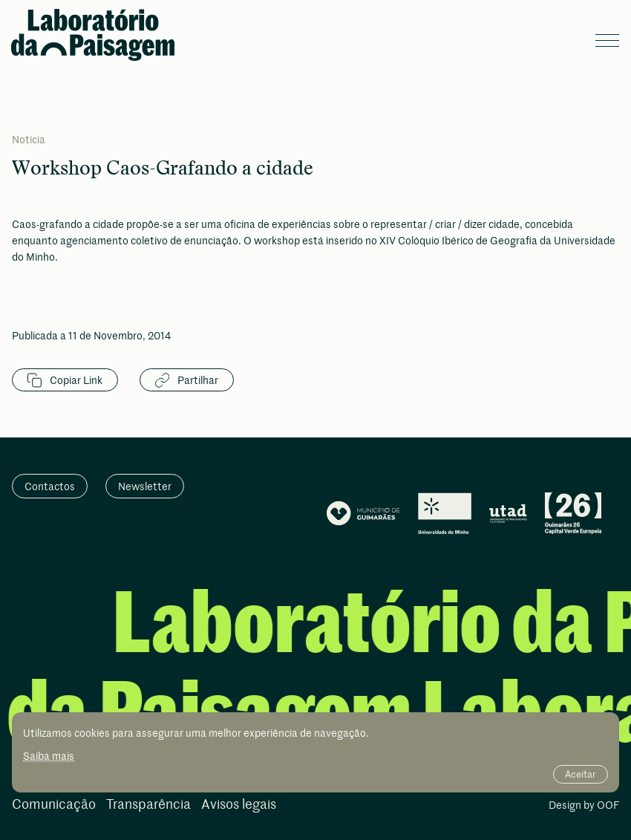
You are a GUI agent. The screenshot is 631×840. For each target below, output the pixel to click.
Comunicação (54, 805)
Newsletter (145, 486)
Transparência (148, 805)
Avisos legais (239, 805)
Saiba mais (49, 756)
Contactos (50, 486)
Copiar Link (65, 380)
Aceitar (581, 774)
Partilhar (187, 380)
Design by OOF (584, 806)
